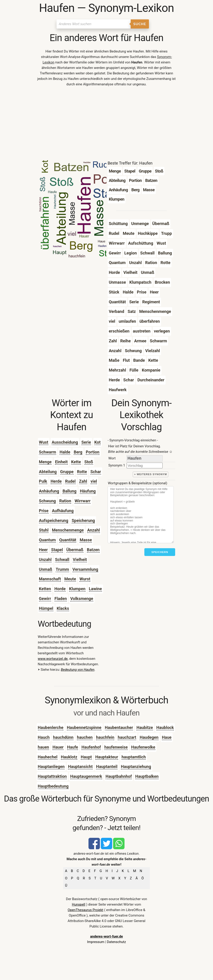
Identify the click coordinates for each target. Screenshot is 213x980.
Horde (60, 589)
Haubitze (145, 727)
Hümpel (46, 608)
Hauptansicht (80, 766)
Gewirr (45, 599)
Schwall (62, 559)
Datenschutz (116, 942)
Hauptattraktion (52, 776)
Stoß (89, 462)
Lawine (95, 589)
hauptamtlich (134, 757)
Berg (78, 452)
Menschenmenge (68, 530)
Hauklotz (69, 757)
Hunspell (79, 904)
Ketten (45, 589)
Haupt (86, 757)
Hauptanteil (107, 766)
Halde (65, 452)
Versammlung (85, 569)
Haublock (165, 727)
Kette (76, 462)
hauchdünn (63, 737)
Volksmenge (82, 599)
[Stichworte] (141, 515)
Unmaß (46, 569)
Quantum (47, 540)
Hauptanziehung (136, 766)
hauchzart (127, 737)
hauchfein (105, 737)
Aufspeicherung (54, 520)
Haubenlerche (51, 727)
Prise (44, 511)
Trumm (62, 569)
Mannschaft (50, 579)
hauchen (85, 737)
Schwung (47, 501)
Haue (167, 737)
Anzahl (94, 530)
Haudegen (149, 737)
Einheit (61, 462)
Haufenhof (91, 747)
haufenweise (116, 747)
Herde (56, 481)
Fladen (61, 599)
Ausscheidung (65, 442)
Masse (86, 540)
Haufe (73, 747)
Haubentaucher (119, 727)
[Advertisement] (107, 125)
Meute (70, 579)
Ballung (69, 491)
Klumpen (77, 589)
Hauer (58, 747)
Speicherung (83, 520)
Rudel (70, 481)
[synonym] (145, 465)
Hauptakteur (107, 757)
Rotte (82, 472)
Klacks (63, 608)
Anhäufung (49, 491)
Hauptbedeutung (53, 786)
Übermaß (75, 550)
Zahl (83, 481)
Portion (93, 452)
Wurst (85, 579)
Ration (65, 501)
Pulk (43, 481)
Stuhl (44, 530)
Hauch (44, 737)
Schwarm (48, 452)
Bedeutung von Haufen (78, 670)
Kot (97, 442)
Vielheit (80, 559)
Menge (45, 462)
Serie (86, 442)
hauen (44, 747)
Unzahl (45, 559)
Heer (43, 550)
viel (94, 481)
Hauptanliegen (51, 766)
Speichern (160, 552)
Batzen (93, 550)
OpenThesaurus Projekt (86, 910)
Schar (96, 472)
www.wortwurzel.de (53, 659)
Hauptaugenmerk (86, 776)
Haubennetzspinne (84, 727)
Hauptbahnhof (119, 776)
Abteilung (48, 472)
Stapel (57, 550)
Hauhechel (48, 757)
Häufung (88, 491)
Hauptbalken (147, 776)
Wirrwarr (83, 501)
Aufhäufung (63, 511)
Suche (140, 24)
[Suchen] (94, 24)
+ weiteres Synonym (151, 474)
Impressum (96, 942)
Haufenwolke (143, 747)
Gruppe (67, 472)
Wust (44, 442)
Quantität (68, 540)
